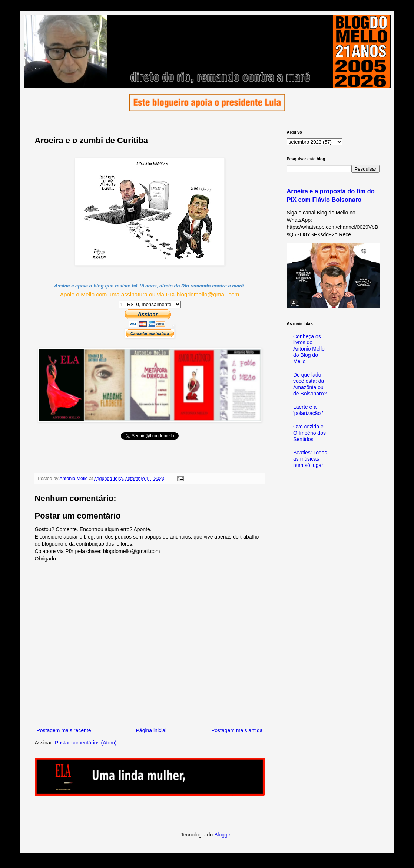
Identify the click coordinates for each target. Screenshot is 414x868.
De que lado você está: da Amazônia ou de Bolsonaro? (310, 384)
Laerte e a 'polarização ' (308, 410)
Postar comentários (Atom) (86, 743)
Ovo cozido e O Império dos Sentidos (309, 433)
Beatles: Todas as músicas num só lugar (310, 459)
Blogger (223, 835)
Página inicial (151, 730)
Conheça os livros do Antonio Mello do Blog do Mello (309, 349)
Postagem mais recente (64, 730)
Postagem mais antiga (237, 730)
